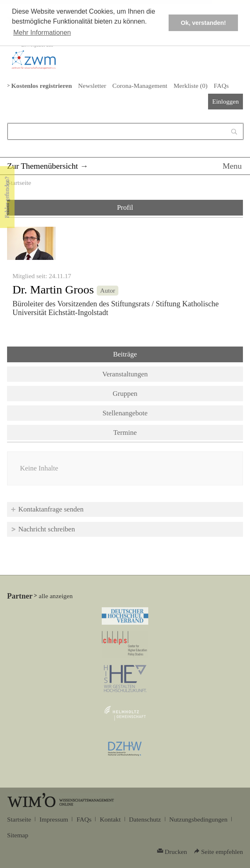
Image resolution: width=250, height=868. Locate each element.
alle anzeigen (56, 596)
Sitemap (18, 835)
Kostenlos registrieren (42, 86)
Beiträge (147, 354)
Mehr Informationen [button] (42, 33)
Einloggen (225, 101)
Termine (125, 433)
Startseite (19, 183)
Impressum (54, 819)
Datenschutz (145, 819)
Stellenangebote (125, 413)
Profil (125, 207)
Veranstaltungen (125, 374)
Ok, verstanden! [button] (203, 23)
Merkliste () (191, 86)
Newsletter (92, 86)
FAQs (221, 86)
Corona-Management (140, 86)
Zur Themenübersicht (43, 166)
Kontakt (110, 819)
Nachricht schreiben (47, 529)
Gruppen (125, 394)
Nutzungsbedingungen (199, 819)
